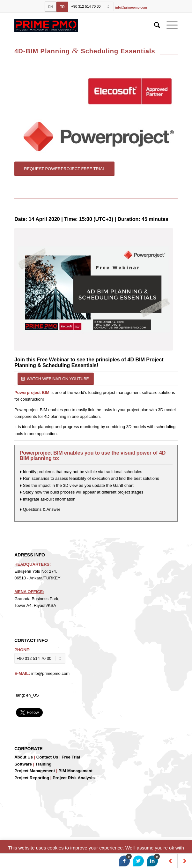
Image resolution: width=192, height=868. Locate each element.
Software (23, 764)
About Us (24, 757)
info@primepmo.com (131, 8)
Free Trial (71, 757)
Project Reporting (32, 778)
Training (44, 764)
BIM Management (75, 771)
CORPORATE (28, 749)
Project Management (35, 771)
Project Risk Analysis (74, 778)
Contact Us (47, 757)
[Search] (154, 25)
